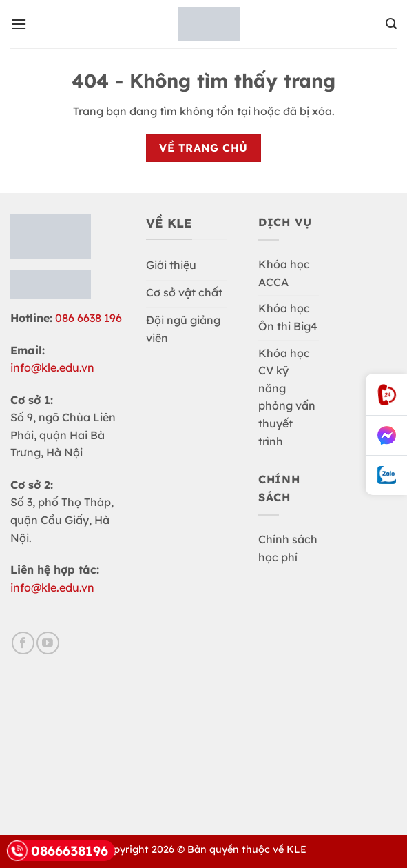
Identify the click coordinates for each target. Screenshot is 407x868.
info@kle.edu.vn (52, 367)
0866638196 (58, 851)
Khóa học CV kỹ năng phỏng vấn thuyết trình (287, 397)
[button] (19, 24)
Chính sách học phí (288, 548)
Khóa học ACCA (284, 273)
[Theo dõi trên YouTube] (48, 643)
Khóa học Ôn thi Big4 (288, 317)
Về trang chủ (203, 148)
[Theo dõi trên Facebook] (23, 643)
